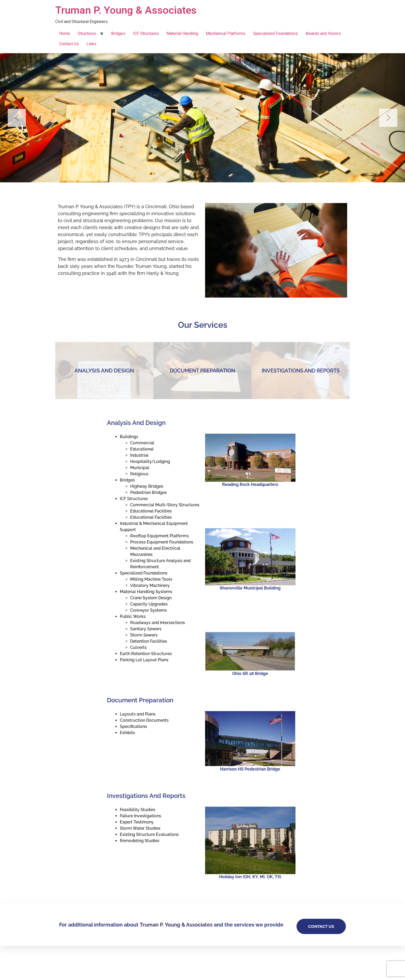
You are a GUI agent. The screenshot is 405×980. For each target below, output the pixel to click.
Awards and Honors (323, 33)
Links (91, 44)
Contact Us (69, 44)
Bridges (118, 33)
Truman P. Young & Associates (126, 10)
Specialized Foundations (275, 33)
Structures (87, 33)
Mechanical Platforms (226, 33)
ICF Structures (146, 33)
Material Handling (182, 33)
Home (65, 33)
